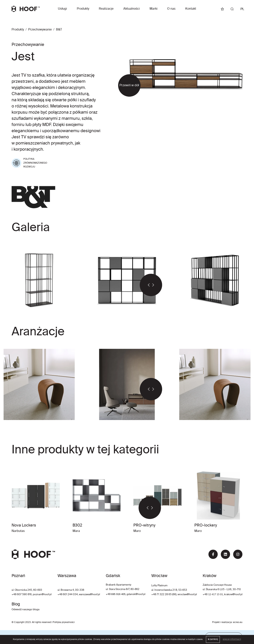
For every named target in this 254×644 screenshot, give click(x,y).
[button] (145, 285)
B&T (59, 30)
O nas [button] (171, 9)
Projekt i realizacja (222, 622)
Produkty (83, 9)
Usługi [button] (62, 9)
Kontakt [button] (191, 9)
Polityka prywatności (64, 622)
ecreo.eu (238, 622)
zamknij (213, 639)
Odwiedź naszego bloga (25, 610)
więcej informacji (232, 639)
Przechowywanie (40, 30)
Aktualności (132, 9)
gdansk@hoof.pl (136, 594)
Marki (154, 9)
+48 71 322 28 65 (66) (164, 595)
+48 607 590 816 (22, 595)
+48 (108, 594)
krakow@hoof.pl (233, 595)
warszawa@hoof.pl (89, 595)
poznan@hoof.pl (42, 595)
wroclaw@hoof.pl (187, 595)
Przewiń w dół (129, 85)
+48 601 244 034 (68, 595)
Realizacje (106, 9)
